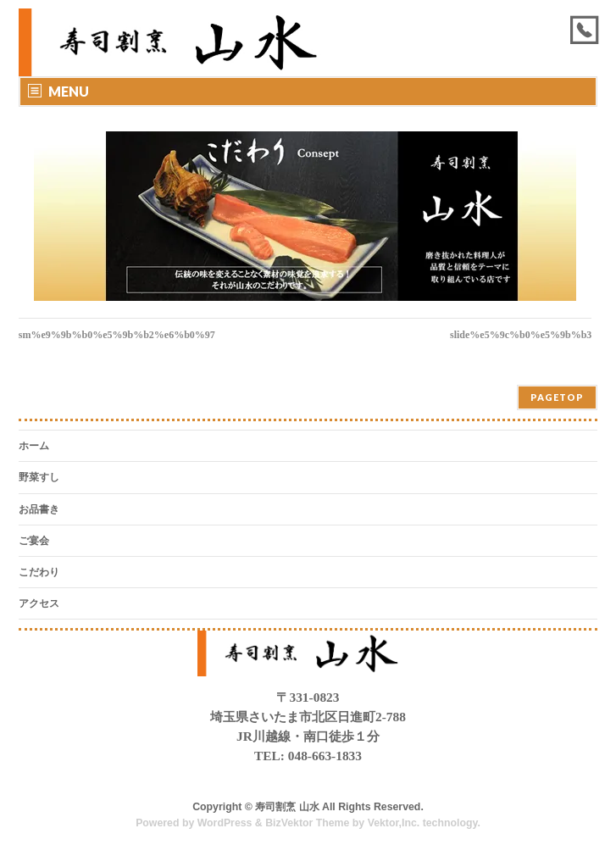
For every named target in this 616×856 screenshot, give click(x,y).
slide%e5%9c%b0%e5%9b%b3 (521, 335)
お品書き (39, 509)
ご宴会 (34, 541)
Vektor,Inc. (394, 823)
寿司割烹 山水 (287, 807)
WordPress (225, 823)
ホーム (34, 446)
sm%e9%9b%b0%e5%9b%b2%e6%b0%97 (117, 335)
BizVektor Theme (307, 823)
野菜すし (39, 477)
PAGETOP (557, 397)
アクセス (39, 603)
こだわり (39, 572)
